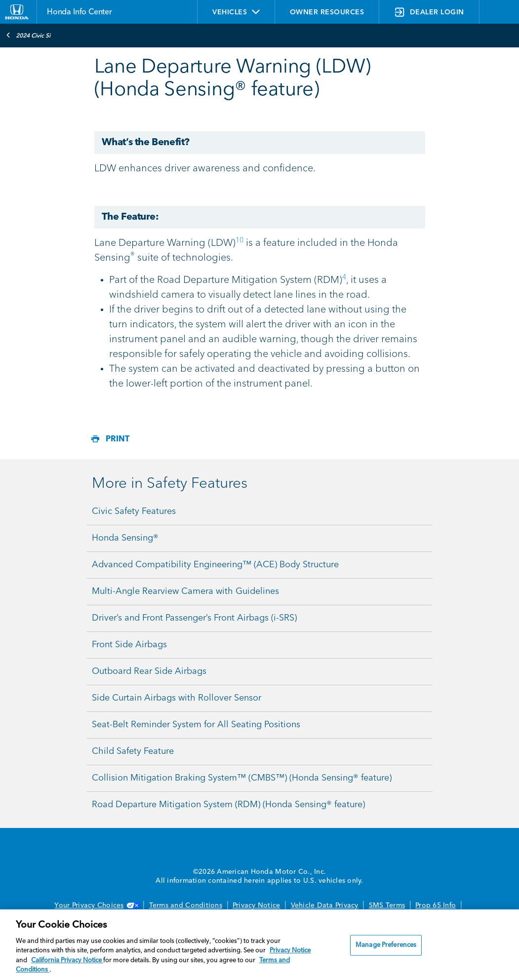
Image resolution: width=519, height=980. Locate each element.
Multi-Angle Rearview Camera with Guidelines (185, 591)
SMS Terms (387, 905)
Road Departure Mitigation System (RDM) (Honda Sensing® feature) (228, 805)
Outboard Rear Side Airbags (149, 671)
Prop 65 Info (436, 905)
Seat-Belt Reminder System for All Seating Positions (196, 725)
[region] (259, 945)
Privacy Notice (257, 905)
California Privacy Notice (67, 960)
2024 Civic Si (28, 35)
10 (240, 240)
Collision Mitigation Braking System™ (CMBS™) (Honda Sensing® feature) (242, 778)
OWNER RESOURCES (327, 12)
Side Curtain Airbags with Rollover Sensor (177, 698)
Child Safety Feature (133, 751)
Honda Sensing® (125, 538)
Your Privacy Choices (96, 905)
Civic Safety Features (134, 511)
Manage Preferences (386, 945)
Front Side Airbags (129, 645)
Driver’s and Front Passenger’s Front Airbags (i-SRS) (194, 618)
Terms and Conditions (186, 905)
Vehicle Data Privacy (325, 905)
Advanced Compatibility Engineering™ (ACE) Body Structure (215, 565)
